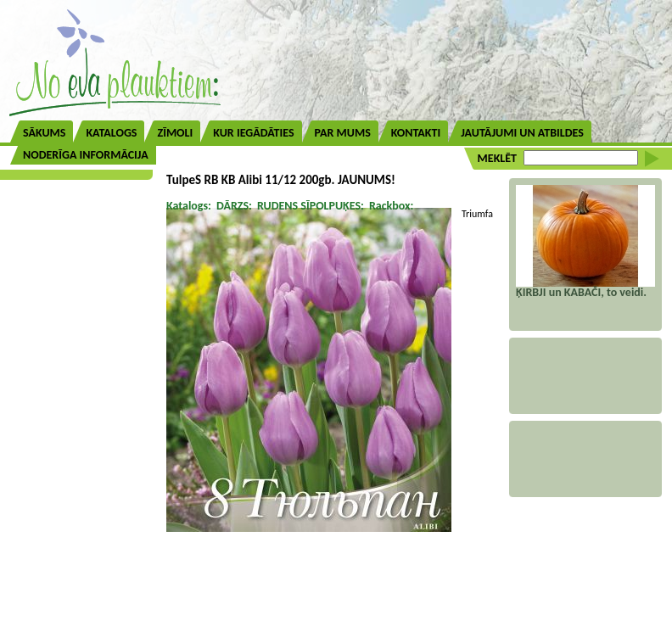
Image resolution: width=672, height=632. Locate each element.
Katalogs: (189, 206)
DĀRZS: (234, 206)
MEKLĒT (497, 158)
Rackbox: (391, 206)
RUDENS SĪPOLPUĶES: (311, 206)
